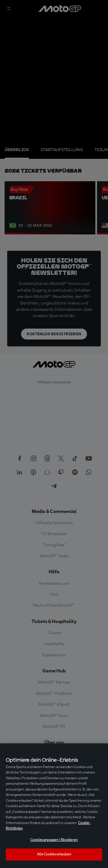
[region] (54, 806)
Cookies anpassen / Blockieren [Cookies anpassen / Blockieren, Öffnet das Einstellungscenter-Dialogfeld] (54, 840)
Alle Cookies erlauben (54, 854)
